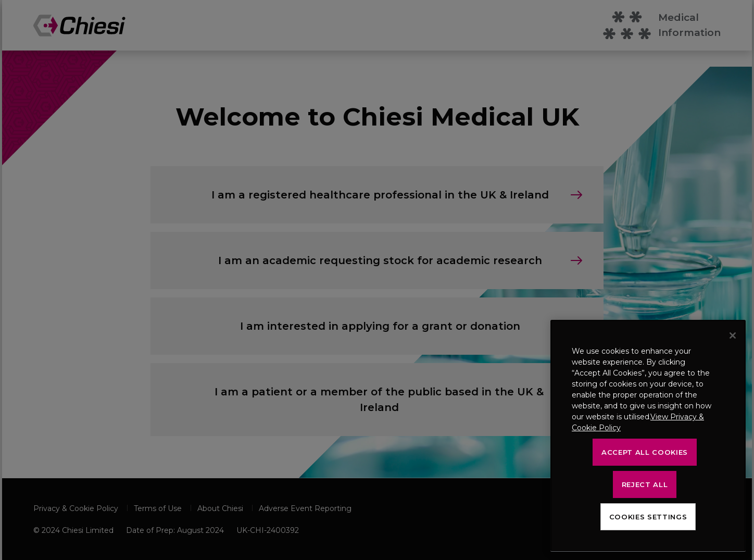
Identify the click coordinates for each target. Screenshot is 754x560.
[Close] (733, 335)
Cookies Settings (648, 517)
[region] (648, 436)
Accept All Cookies (645, 452)
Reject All (645, 484)
